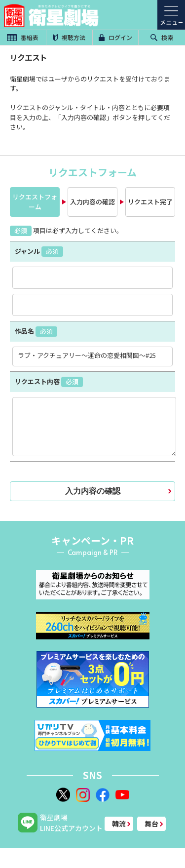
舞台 (151, 824)
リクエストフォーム (35, 202)
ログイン (115, 37)
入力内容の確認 (92, 202)
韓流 (119, 824)
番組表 (23, 37)
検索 (162, 37)
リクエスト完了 (150, 202)
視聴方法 (69, 37)
